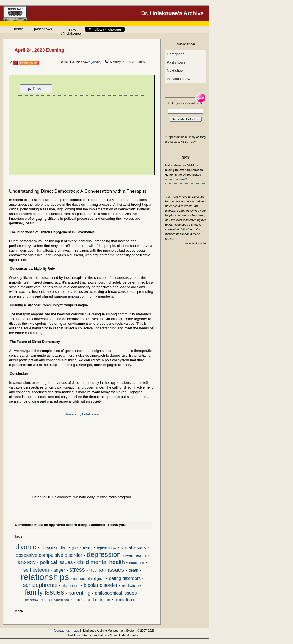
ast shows (43, 29)
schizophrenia (40, 585)
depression (104, 555)
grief (75, 548)
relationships (45, 577)
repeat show (106, 548)
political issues (56, 562)
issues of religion (89, 578)
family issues (44, 593)
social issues (133, 548)
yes (94, 62)
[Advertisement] (82, 136)
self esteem (36, 570)
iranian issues (107, 570)
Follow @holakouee (71, 31)
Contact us (62, 631)
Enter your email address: (186, 103)
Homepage (176, 54)
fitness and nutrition (92, 600)
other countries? (176, 179)
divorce (26, 547)
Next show (175, 71)
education (137, 563)
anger (59, 570)
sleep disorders (54, 548)
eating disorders (125, 578)
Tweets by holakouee (82, 414)
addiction (130, 585)
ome (19, 29)
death (133, 570)
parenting (79, 593)
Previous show (179, 79)
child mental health (101, 562)
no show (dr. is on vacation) (47, 600)
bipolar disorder (101, 585)
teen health (136, 555)
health (88, 548)
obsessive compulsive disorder (49, 555)
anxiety (27, 562)
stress (77, 570)
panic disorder (127, 600)
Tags (76, 631)
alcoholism (71, 586)
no (99, 62)
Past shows (176, 62)
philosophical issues (116, 593)
